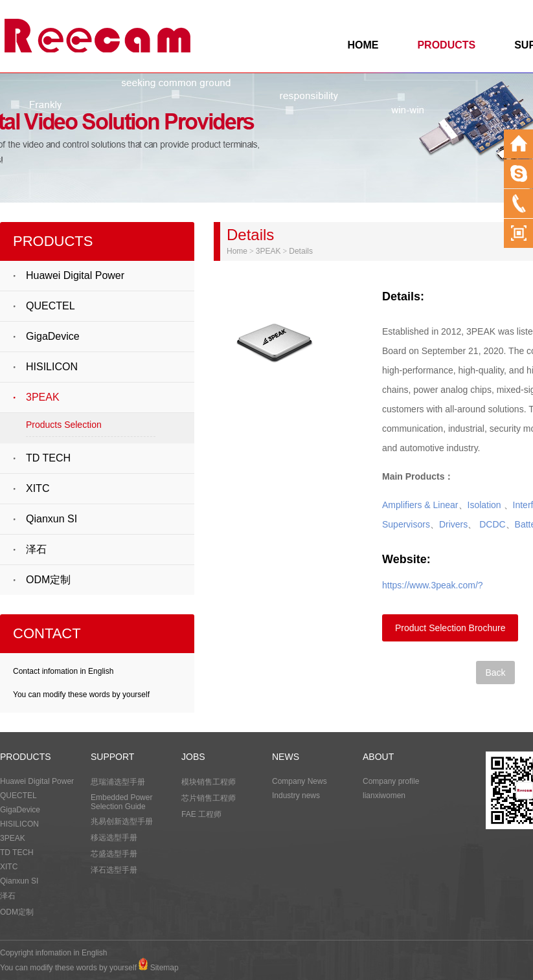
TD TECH (48, 458)
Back (495, 673)
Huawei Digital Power (75, 275)
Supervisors (406, 524)
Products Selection (64, 425)
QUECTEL (51, 306)
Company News (300, 781)
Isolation (484, 505)
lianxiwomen (384, 796)
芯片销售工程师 (209, 798)
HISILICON (52, 367)
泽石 (36, 549)
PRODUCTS (446, 45)
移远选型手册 (114, 838)
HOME (363, 45)
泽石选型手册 (114, 870)
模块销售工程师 (209, 782)
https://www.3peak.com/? (433, 585)
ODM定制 (48, 580)
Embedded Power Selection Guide (121, 802)
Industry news (296, 796)
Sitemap (164, 968)
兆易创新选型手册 (122, 821)
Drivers (453, 524)
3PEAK (43, 397)
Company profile (391, 781)
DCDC (492, 524)
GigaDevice (53, 336)
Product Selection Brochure (450, 628)
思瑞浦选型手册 (118, 782)
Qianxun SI (51, 519)
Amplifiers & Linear (420, 505)
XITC (38, 488)
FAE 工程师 (201, 814)
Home (237, 251)
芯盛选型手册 (114, 854)
